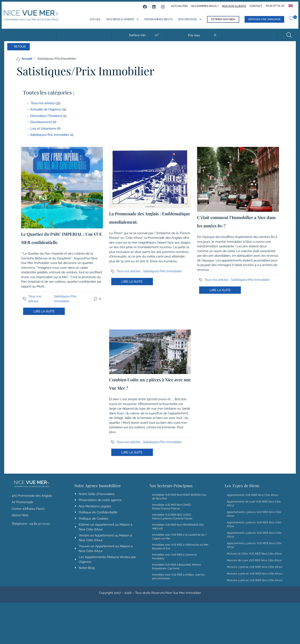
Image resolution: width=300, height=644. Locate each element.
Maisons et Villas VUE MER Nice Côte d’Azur (254, 558)
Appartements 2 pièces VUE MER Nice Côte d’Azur (254, 518)
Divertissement (41, 126)
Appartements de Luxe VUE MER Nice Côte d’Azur (254, 508)
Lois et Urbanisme (43, 133)
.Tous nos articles (35, 303)
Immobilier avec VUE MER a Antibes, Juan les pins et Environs (178, 581)
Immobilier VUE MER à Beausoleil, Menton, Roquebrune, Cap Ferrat (177, 571)
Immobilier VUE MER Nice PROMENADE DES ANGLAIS (178, 531)
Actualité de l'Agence (46, 114)
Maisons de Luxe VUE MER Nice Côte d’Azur (254, 565)
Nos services (186, 21)
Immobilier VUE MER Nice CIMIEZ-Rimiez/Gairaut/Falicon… (172, 511)
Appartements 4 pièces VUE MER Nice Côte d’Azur (254, 539)
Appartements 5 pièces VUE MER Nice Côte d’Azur (254, 549)
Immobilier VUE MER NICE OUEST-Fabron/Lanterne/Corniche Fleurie (172, 521)
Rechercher (287, 37)
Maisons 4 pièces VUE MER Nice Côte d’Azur (255, 578)
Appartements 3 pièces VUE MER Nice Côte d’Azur (254, 529)
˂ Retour (26, 51)
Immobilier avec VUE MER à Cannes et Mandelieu (174, 561)
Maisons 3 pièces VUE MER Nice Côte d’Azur (255, 571)
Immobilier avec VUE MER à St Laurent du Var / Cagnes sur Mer (179, 541)
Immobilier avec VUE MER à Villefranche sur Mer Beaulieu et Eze (180, 551)
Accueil (92, 22)
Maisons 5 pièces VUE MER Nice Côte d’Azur (255, 585)
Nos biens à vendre (119, 21)
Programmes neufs (155, 22)
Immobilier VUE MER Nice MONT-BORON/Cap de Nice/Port (179, 501)
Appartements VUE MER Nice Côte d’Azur (253, 499)
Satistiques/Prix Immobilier (65, 303)
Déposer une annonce (261, 22)
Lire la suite (44, 316)
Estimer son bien (220, 22)
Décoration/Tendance (46, 120)
